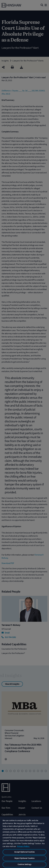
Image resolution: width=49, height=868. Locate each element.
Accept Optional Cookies (24, 852)
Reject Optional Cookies (24, 858)
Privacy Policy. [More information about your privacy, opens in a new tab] (23, 846)
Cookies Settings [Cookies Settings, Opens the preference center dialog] (24, 864)
